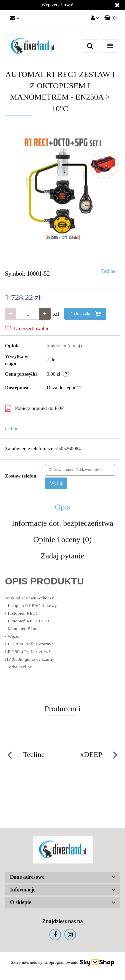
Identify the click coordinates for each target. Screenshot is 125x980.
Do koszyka (85, 314)
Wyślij (56, 483)
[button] (111, 18)
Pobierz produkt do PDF (34, 408)
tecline (12, 429)
